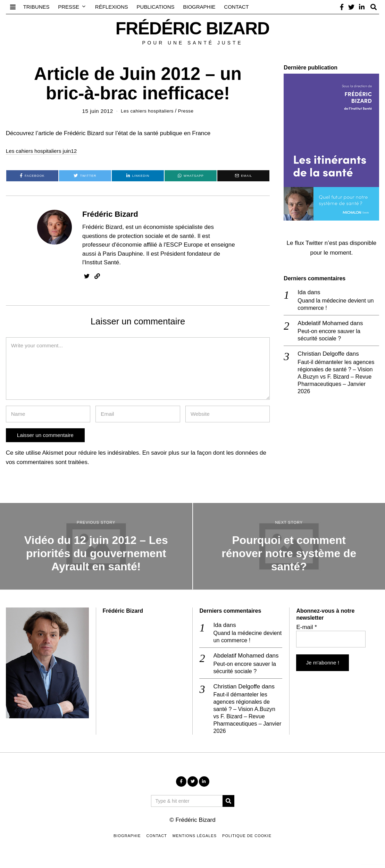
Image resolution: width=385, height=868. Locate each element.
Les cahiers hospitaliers (146, 111)
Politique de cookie (247, 840)
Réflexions (112, 7)
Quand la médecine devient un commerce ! (338, 304)
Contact (236, 7)
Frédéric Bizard (110, 214)
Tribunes (36, 7)
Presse (69, 7)
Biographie (199, 7)
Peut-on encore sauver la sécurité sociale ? (330, 336)
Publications (156, 7)
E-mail (307, 627)
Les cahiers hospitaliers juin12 (45, 151)
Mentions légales (195, 840)
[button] (228, 805)
